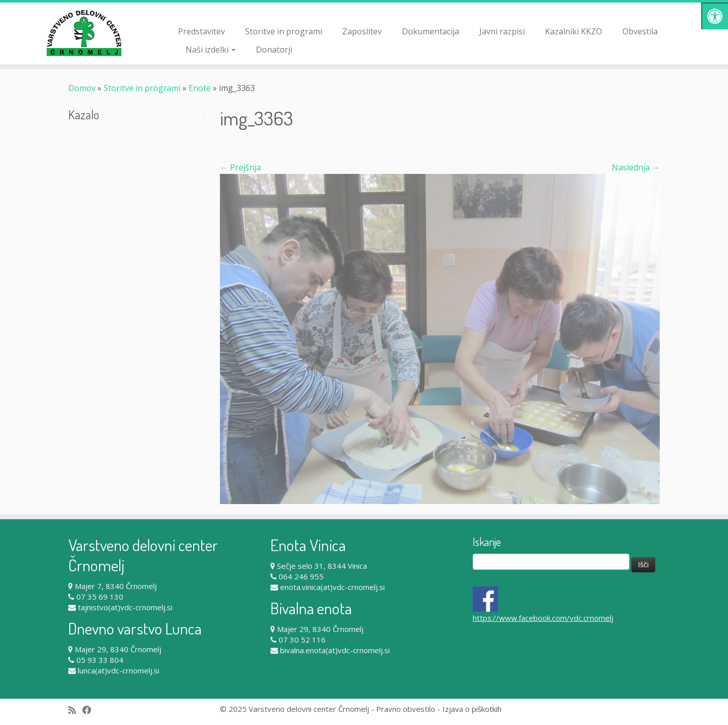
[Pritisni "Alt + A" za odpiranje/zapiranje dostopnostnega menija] (715, 16)
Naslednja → (636, 167)
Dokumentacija (430, 31)
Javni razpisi (502, 31)
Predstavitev (201, 31)
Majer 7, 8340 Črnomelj (116, 586)
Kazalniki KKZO (574, 31)
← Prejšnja (240, 167)
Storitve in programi (284, 31)
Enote (200, 88)
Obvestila (640, 31)
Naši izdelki (211, 50)
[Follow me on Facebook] (90, 710)
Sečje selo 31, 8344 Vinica (322, 566)
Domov (82, 88)
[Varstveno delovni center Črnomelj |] (84, 33)
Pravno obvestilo (406, 709)
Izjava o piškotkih (472, 709)
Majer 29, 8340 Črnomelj (118, 649)
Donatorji (274, 50)
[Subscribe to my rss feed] (75, 710)
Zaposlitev (362, 31)
